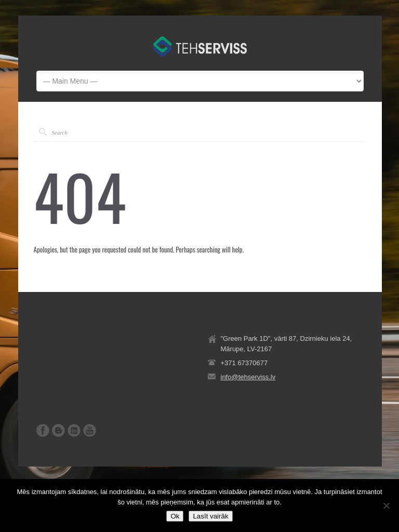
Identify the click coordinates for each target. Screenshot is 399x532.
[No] (386, 506)
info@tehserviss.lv (248, 377)
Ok (175, 516)
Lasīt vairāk (210, 516)
